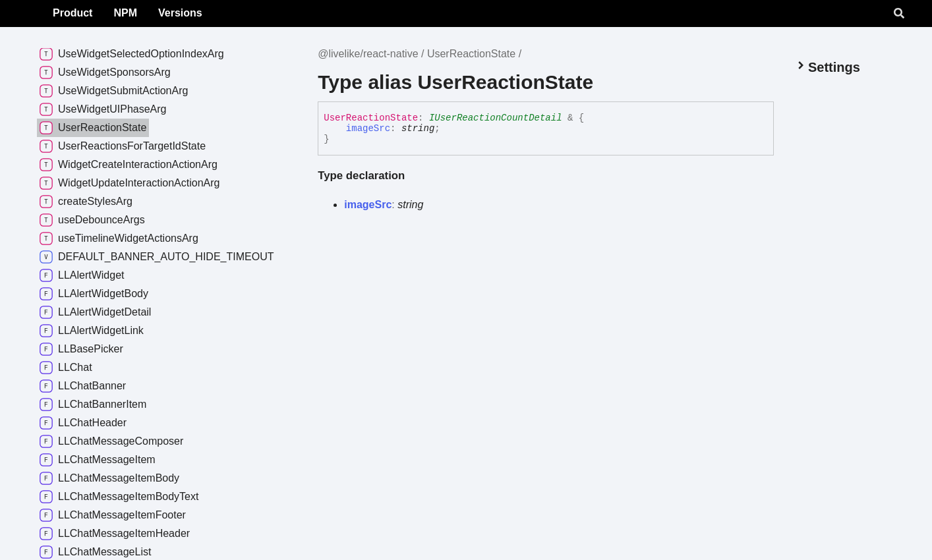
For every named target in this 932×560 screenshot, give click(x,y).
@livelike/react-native (368, 54)
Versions (266, 13)
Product (158, 13)
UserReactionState (471, 54)
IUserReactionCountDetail (496, 118)
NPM (211, 13)
